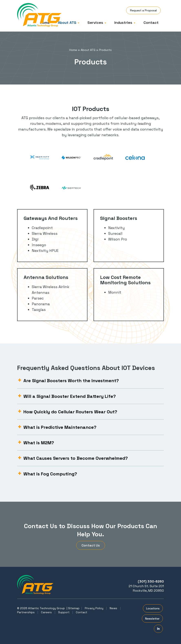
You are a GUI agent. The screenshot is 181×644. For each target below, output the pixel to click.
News (113, 608)
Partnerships (26, 612)
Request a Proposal (143, 10)
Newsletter (152, 619)
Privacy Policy (94, 608)
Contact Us (91, 545)
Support (64, 612)
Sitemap (74, 608)
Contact (151, 22)
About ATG (69, 22)
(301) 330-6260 (151, 581)
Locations (153, 608)
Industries (125, 22)
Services (97, 22)
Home (73, 50)
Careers (46, 612)
